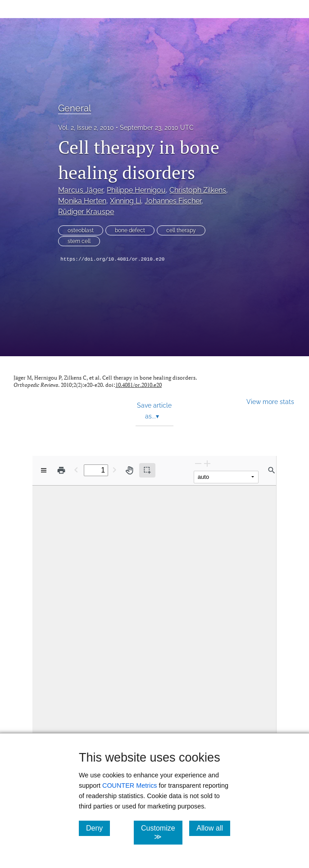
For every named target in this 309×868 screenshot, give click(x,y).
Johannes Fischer (173, 201)
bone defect (130, 230)
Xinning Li (125, 201)
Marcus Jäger (81, 190)
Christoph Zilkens (198, 190)
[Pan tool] (129, 470)
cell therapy (181, 230)
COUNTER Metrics (130, 785)
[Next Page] (114, 470)
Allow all (213, 828)
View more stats (270, 402)
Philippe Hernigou (136, 190)
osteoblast (81, 230)
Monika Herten (82, 201)
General (75, 108)
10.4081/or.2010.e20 (139, 385)
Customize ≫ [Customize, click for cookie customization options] (162, 832)
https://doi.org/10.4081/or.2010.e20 (112, 259)
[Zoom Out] (198, 463)
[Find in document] (272, 470)
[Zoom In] (207, 463)
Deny (98, 828)
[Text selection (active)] (147, 470)
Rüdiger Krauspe (86, 212)
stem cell (79, 241)
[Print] (61, 470)
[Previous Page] (76, 470)
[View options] (44, 470)
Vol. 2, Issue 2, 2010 (86, 128)
